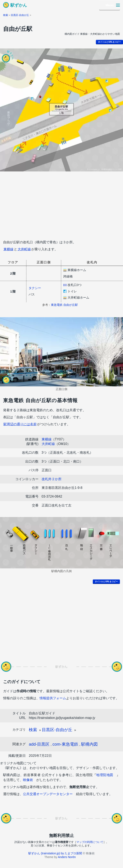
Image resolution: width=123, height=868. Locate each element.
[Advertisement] (61, 205)
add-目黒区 (39, 744)
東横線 (8, 249)
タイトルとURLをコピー (109, 42)
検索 (6, 15)
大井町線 (24, 249)
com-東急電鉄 (65, 744)
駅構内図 (89, 744)
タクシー (35, 288)
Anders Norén (67, 857)
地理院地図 (105, 775)
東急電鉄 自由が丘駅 (64, 305)
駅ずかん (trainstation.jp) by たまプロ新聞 (55, 853)
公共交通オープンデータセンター (48, 794)
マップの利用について (90, 842)
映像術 (28, 780)
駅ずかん (19, 5)
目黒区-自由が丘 (20, 15)
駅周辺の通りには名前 (20, 424)
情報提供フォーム (53, 698)
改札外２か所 (52, 479)
